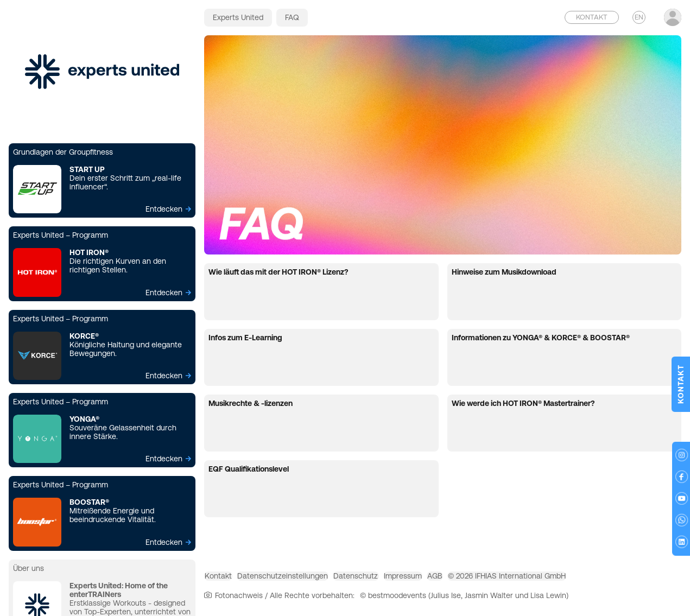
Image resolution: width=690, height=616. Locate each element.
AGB (508, 580)
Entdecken (164, 209)
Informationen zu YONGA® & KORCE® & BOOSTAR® (541, 338)
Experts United (238, 17)
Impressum (459, 580)
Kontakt (226, 580)
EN (639, 17)
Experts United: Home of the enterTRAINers (119, 590)
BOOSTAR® (89, 502)
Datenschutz (396, 580)
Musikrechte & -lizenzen (251, 403)
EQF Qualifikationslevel (249, 469)
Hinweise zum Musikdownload (504, 272)
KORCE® (84, 336)
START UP (87, 169)
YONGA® (84, 419)
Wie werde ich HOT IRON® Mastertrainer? (523, 403)
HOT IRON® (89, 252)
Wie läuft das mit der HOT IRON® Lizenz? (278, 272)
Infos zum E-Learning (245, 338)
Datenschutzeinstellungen (307, 580)
